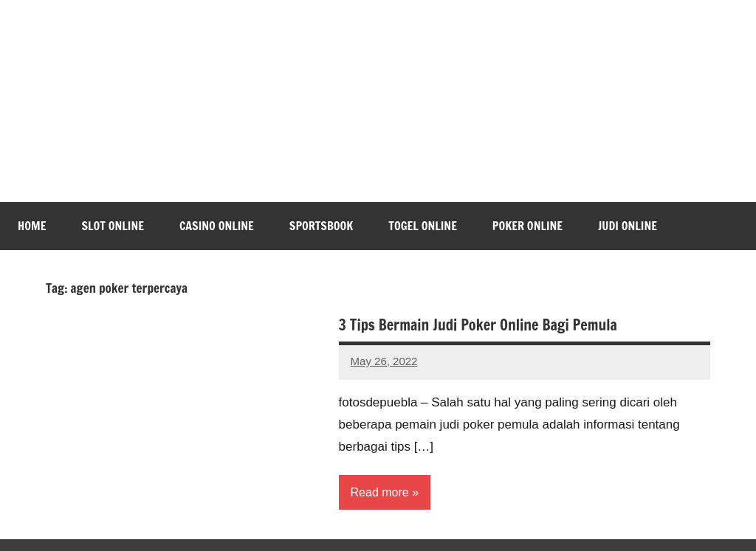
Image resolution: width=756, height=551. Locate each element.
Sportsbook (321, 226)
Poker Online (528, 226)
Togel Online (423, 226)
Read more (380, 492)
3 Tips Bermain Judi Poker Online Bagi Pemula (478, 325)
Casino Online (217, 226)
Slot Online (113, 226)
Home (32, 226)
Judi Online (628, 226)
